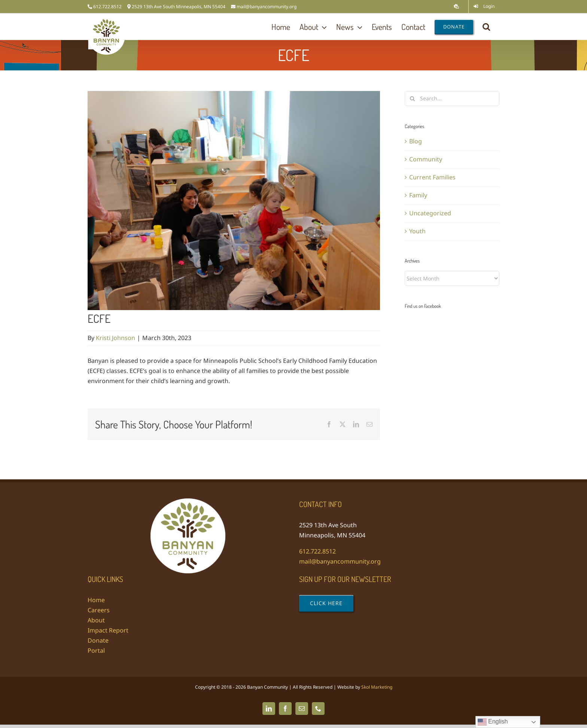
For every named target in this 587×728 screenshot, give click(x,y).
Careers (99, 610)
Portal (96, 650)
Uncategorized (430, 213)
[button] (486, 27)
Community (426, 159)
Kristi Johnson (115, 338)
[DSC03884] (234, 201)
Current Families (432, 177)
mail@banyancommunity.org (267, 7)
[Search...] (452, 98)
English (493, 722)
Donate (98, 640)
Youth (417, 231)
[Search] (412, 98)
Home (96, 600)
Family (418, 195)
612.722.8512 (317, 551)
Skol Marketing (377, 687)
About (96, 620)
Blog (416, 141)
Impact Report (108, 630)
